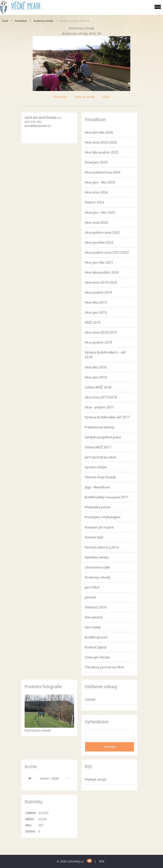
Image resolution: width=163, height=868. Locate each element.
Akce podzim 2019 (98, 292)
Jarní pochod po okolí (100, 457)
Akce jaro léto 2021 (99, 262)
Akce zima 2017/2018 (101, 397)
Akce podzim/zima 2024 (103, 172)
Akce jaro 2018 (96, 377)
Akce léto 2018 (96, 367)
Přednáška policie (98, 507)
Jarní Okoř (92, 587)
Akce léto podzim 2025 (102, 152)
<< (31, 778)
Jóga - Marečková (97, 487)
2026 (55, 778)
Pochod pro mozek (38, 730)
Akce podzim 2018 (98, 342)
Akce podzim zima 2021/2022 (107, 252)
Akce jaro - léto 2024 (100, 182)
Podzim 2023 (94, 202)
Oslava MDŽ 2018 (98, 387)
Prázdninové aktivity (100, 427)
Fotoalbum (21, 21)
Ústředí (90, 699)
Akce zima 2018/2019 (101, 332)
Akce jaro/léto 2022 (99, 242)
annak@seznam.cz (38, 126)
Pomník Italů (94, 537)
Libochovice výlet (97, 567)
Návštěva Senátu (97, 557)
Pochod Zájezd (95, 647)
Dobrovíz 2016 (96, 607)
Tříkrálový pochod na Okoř (104, 667)
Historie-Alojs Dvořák (100, 477)
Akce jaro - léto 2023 (100, 212)
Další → (108, 97)
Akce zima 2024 (96, 192)
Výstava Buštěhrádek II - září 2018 (105, 355)
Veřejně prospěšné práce (103, 437)
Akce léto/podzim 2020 (102, 272)
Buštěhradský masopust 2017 (107, 497)
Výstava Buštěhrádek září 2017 (107, 417)
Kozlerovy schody (43, 21)
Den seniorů (94, 617)
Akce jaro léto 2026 (99, 132)
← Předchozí (59, 97)
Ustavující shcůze (97, 657)
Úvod (5, 21)
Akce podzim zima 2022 (102, 232)
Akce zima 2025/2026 (101, 142)
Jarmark (90, 597)
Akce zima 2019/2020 (101, 282)
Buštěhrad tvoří (96, 637)
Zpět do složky (85, 97)
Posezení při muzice (99, 527)
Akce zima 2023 (96, 222)
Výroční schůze (96, 467)
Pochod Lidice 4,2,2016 (102, 547)
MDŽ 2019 (93, 322)
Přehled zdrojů (95, 779)
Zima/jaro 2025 (96, 162)
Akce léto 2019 (96, 302)
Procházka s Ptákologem (103, 517)
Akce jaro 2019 (96, 312)
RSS (102, 861)
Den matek (93, 627)
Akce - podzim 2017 (99, 407)
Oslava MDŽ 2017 (98, 447)
